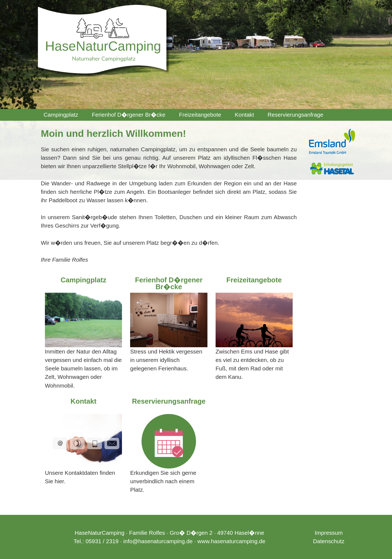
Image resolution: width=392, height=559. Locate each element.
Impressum (329, 533)
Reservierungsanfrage (295, 115)
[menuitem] (61, 115)
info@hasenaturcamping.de (158, 541)
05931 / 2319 (102, 541)
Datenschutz (329, 541)
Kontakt (244, 115)
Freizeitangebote (200, 115)
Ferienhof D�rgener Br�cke (128, 115)
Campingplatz (61, 115)
